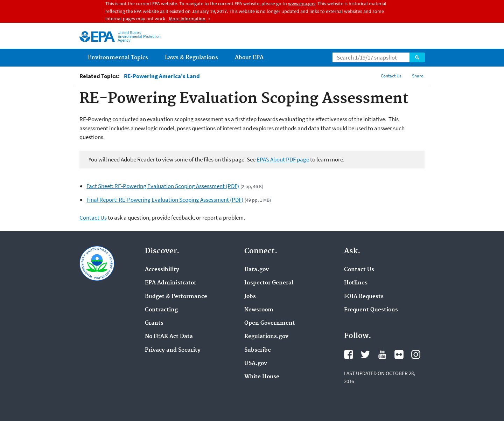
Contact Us (391, 76)
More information (187, 19)
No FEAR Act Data (169, 337)
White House (262, 377)
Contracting (161, 310)
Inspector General (269, 283)
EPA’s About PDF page (283, 159)
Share (418, 76)
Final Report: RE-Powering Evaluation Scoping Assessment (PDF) (165, 200)
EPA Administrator (171, 283)
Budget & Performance (176, 297)
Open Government (270, 323)
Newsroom (259, 310)
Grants (154, 323)
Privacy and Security (173, 350)
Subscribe (258, 350)
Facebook (349, 354)
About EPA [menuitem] (249, 58)
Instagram (416, 354)
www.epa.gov (302, 4)
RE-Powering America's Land (162, 76)
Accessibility (162, 270)
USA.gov (256, 364)
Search (417, 57)
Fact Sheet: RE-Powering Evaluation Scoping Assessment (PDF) (163, 186)
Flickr (399, 354)
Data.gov (257, 270)
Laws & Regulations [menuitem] (191, 58)
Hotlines (356, 283)
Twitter (365, 354)
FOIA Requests (364, 297)
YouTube (382, 354)
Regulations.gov (266, 337)
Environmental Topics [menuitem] (118, 58)
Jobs (250, 297)
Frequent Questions (371, 310)
